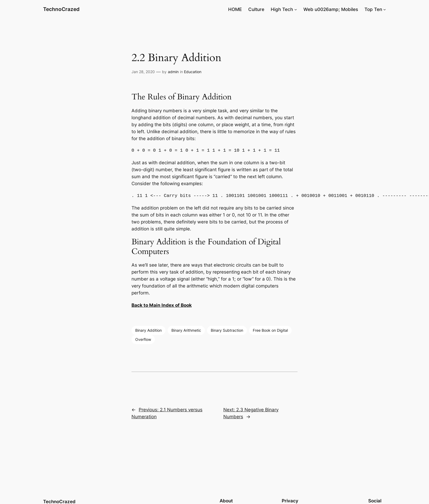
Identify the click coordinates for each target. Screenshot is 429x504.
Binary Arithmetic (186, 330)
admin (173, 72)
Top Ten (373, 9)
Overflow (143, 339)
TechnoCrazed (61, 9)
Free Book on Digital (270, 330)
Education (193, 72)
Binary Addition (148, 330)
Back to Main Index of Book (162, 305)
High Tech (282, 9)
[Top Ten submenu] (385, 9)
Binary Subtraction (227, 330)
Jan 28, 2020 (143, 72)
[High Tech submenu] (296, 9)
